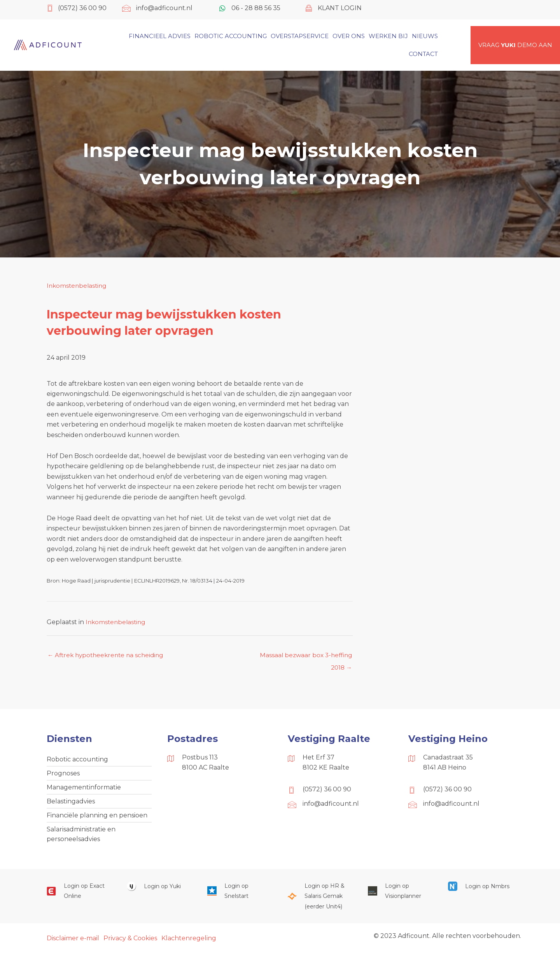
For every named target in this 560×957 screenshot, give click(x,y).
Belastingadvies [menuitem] (71, 804)
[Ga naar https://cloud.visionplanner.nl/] (400, 896)
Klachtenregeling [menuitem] (189, 943)
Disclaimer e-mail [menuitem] (73, 943)
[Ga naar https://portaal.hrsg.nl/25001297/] (320, 901)
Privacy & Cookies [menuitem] (130, 943)
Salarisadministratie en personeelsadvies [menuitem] (81, 838)
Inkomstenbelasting (78, 286)
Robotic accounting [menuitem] (77, 760)
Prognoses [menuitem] (63, 775)
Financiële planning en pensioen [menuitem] (97, 818)
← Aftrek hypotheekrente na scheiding (108, 655)
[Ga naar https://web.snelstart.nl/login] (240, 896)
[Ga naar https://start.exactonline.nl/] (79, 896)
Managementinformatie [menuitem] (84, 789)
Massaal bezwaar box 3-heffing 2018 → (304, 658)
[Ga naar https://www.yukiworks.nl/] (159, 891)
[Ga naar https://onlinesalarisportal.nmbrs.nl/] (480, 891)
